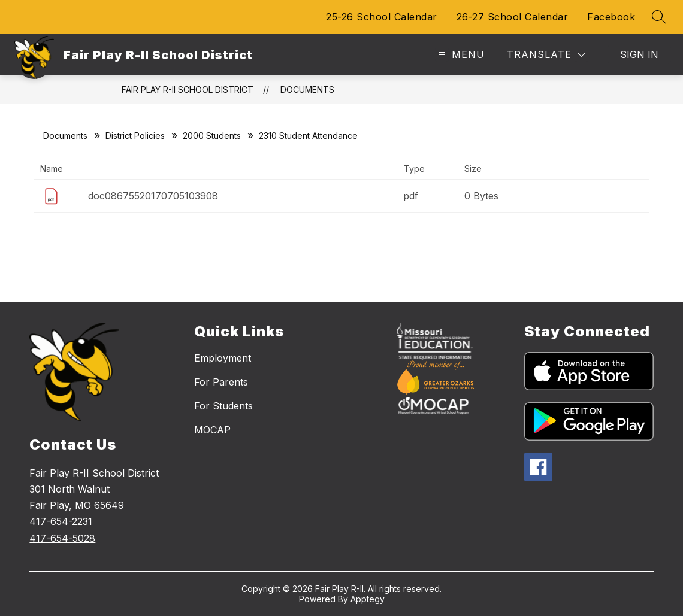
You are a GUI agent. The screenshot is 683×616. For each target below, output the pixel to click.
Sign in (639, 54)
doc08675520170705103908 (153, 196)
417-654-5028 (62, 538)
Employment (223, 358)
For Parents (221, 382)
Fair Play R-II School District (188, 89)
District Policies (135, 136)
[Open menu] (460, 55)
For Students (223, 406)
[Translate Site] (546, 55)
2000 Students (212, 136)
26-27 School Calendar (513, 17)
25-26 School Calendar (382, 17)
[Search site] (659, 17)
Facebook (611, 17)
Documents (307, 89)
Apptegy (368, 599)
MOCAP (212, 430)
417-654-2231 (61, 521)
